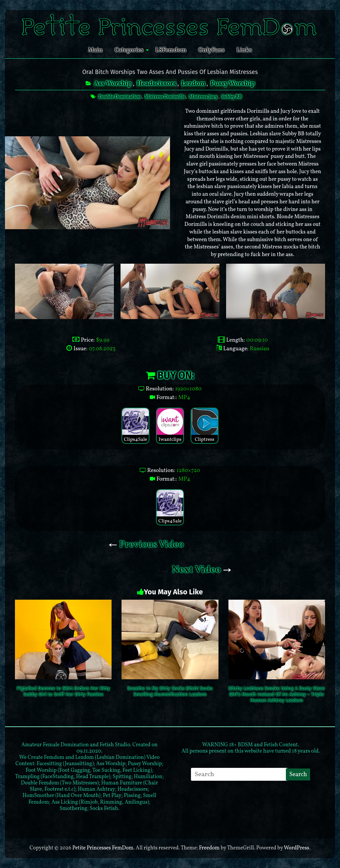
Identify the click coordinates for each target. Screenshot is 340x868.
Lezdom (194, 84)
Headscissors (156, 84)
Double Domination (119, 97)
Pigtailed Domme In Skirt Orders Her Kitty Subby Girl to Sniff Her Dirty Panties (63, 691)
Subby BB (232, 97)
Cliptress (205, 426)
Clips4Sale (135, 426)
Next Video (202, 570)
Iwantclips (170, 426)
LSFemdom (171, 50)
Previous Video (146, 545)
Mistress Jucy (204, 97)
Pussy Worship (235, 84)
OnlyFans (211, 50)
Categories (129, 50)
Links (244, 50)
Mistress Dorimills (165, 97)
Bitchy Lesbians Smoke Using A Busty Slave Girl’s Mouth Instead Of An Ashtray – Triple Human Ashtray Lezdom (277, 694)
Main (95, 50)
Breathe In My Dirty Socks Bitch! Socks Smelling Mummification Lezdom (170, 691)
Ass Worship (111, 84)
